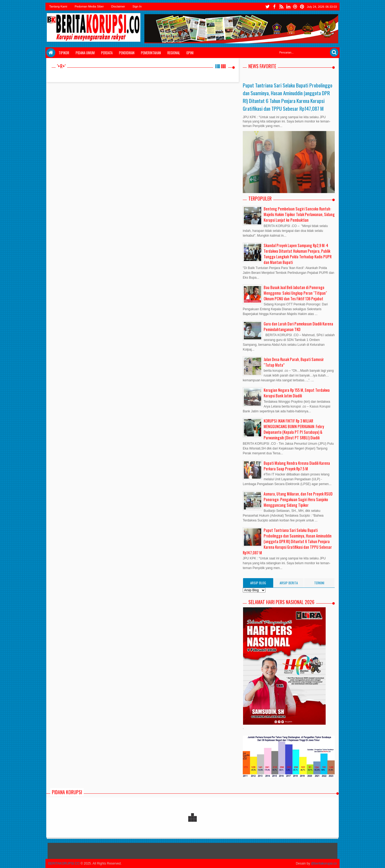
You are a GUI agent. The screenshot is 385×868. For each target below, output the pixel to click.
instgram (288, 7)
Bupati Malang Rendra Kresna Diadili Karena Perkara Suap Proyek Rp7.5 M (297, 466)
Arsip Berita (289, 583)
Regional (174, 53)
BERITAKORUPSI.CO (64, 863)
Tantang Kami (58, 6)
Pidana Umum (85, 53)
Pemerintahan (151, 53)
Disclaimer (118, 6)
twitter (267, 7)
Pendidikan (127, 53)
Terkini (319, 583)
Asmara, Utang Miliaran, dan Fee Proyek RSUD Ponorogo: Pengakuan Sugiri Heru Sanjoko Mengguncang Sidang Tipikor (298, 499)
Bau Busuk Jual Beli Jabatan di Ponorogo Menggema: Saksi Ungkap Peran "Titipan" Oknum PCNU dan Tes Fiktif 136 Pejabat (295, 293)
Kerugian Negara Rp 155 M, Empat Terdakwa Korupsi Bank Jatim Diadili (297, 393)
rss (281, 7)
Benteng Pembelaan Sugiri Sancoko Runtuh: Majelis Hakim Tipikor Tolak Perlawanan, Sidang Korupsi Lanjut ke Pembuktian (299, 214)
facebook (274, 7)
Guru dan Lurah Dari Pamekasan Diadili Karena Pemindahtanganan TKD (298, 327)
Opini (190, 53)
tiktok (302, 7)
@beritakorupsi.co (324, 863)
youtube (295, 7)
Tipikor (64, 53)
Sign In (137, 6)
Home (51, 53)
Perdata (107, 53)
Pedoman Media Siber (89, 6)
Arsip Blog (258, 583)
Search (334, 52)
